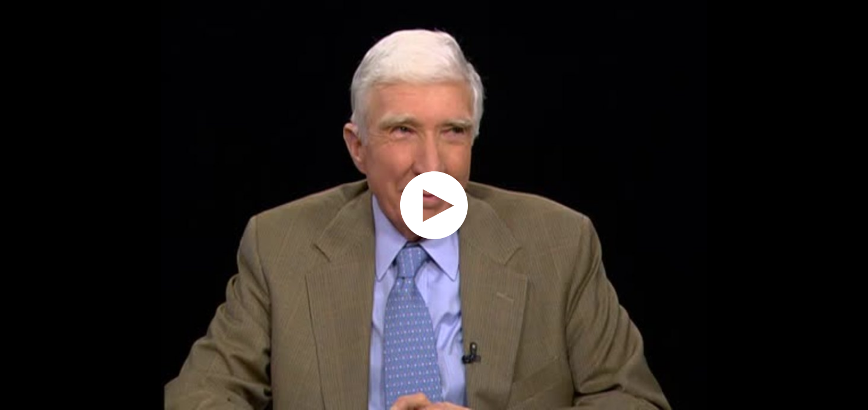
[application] (434, 205)
